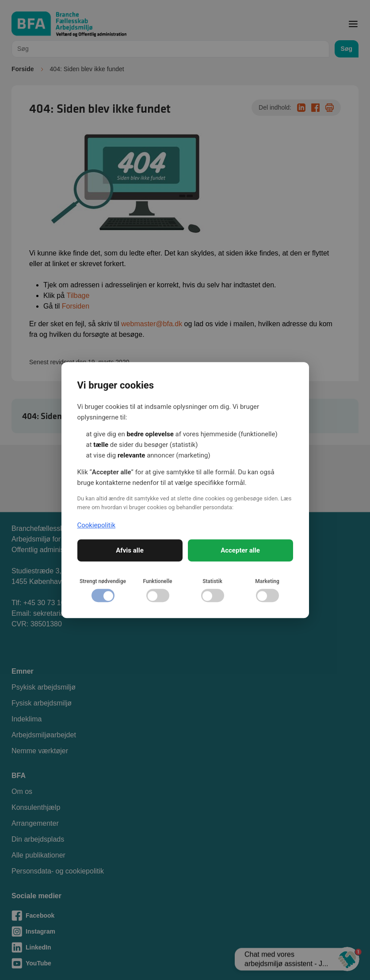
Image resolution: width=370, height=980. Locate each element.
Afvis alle (130, 550)
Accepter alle (240, 550)
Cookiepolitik (97, 525)
